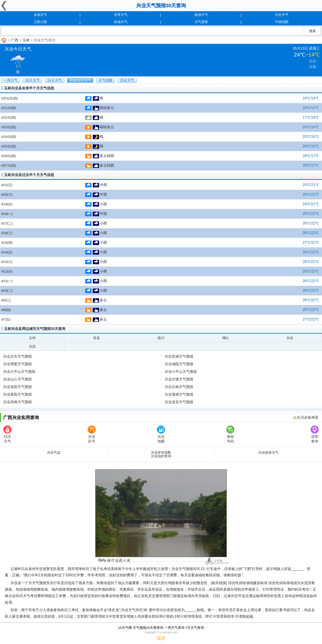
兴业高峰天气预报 (17, 402)
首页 (4, 40)
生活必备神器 (306, 417)
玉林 (26, 40)
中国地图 (282, 22)
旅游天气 (201, 15)
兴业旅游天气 (268, 453)
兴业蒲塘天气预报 (179, 394)
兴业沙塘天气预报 (179, 379)
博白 (225, 338)
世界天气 (121, 15)
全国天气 (40, 15)
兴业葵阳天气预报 (17, 394)
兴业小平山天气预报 (181, 372)
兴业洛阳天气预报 (17, 387)
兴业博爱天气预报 (17, 364)
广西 (15, 40)
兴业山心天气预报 (17, 379)
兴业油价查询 (161, 456)
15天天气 (7, 434)
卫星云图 (40, 22)
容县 (97, 338)
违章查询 (315, 434)
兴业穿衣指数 (161, 453)
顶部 (161, 638)
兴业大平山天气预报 (19, 372)
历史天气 (282, 15)
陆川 (161, 338)
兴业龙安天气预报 (179, 402)
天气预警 (201, 22)
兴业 (290, 338)
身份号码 (230, 434)
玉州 (32, 338)
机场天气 (121, 22)
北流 (32, 346)
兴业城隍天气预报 (179, 364)
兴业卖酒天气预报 (179, 356)
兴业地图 (161, 434)
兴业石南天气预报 (179, 387)
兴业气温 (54, 453)
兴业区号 (92, 434)
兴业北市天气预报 (17, 356)
